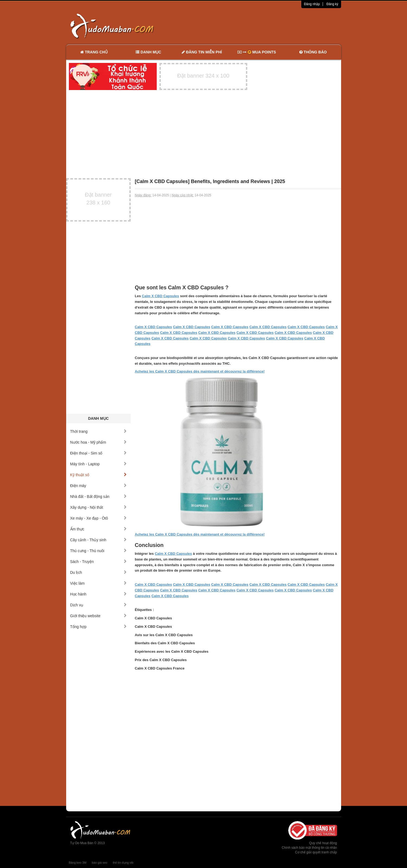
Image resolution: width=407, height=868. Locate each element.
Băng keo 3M (78, 863)
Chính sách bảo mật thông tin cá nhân (309, 848)
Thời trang (99, 431)
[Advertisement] (261, 26)
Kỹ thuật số (99, 475)
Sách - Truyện (99, 562)
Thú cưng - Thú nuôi (99, 551)
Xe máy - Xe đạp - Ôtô (99, 518)
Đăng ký (332, 4)
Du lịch (99, 572)
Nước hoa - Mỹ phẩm (99, 442)
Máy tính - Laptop (99, 464)
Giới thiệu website (99, 616)
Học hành (99, 594)
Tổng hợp (99, 627)
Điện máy (99, 486)
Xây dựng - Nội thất (99, 507)
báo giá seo (100, 863)
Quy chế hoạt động (323, 843)
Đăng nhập (312, 4)
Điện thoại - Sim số (99, 453)
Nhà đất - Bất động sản (99, 497)
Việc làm (99, 583)
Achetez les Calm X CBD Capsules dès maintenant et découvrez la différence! (200, 371)
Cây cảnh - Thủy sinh (99, 540)
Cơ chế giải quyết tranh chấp (316, 852)
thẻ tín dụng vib (123, 863)
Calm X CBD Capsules (160, 296)
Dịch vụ (99, 605)
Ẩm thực (99, 529)
